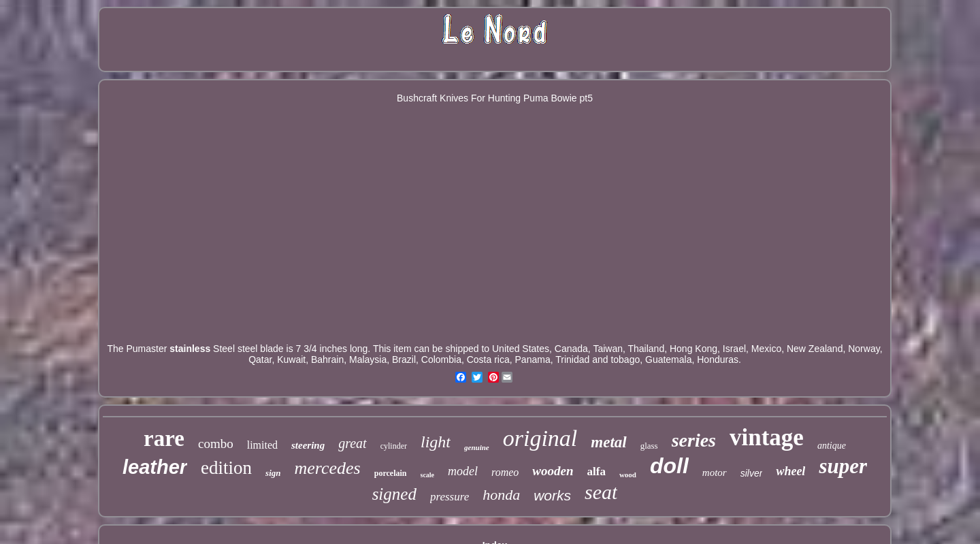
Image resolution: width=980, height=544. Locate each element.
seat (601, 492)
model (463, 471)
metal (608, 442)
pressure (450, 497)
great (352, 443)
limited (262, 445)
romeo (505, 472)
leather (155, 467)
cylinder (394, 446)
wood (628, 475)
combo (216, 444)
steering (308, 445)
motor (715, 473)
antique (832, 446)
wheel (790, 471)
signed (394, 494)
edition (226, 468)
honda (501, 495)
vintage (767, 437)
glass (649, 446)
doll (669, 466)
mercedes (328, 468)
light (436, 442)
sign (273, 473)
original (540, 438)
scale (428, 475)
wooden (553, 471)
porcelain (391, 473)
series (694, 440)
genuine (477, 447)
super (843, 466)
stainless (190, 349)
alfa (597, 471)
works (552, 495)
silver (752, 473)
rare (164, 438)
